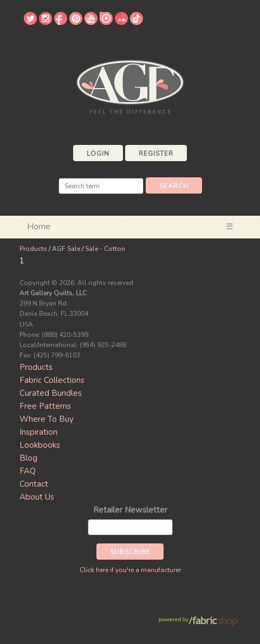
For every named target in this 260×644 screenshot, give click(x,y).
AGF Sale (66, 249)
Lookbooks (40, 445)
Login (98, 154)
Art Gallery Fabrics (130, 86)
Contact (34, 484)
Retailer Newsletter (130, 510)
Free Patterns (45, 406)
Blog (28, 458)
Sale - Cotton (105, 249)
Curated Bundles (51, 393)
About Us (37, 497)
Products (33, 249)
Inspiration (38, 432)
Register (156, 154)
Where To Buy (47, 419)
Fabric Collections (52, 380)
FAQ (28, 471)
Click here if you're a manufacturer (130, 570)
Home (39, 227)
